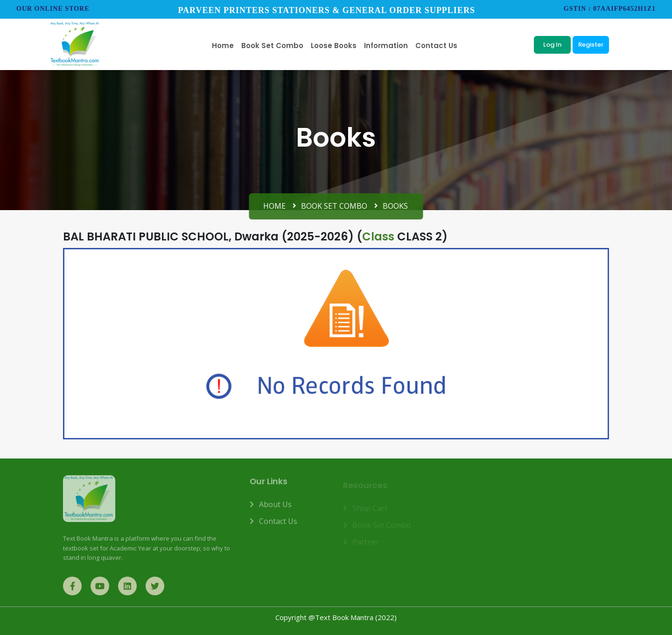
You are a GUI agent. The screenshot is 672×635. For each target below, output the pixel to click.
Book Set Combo (334, 206)
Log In (552, 45)
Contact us (278, 525)
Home (274, 206)
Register (591, 45)
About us (275, 508)
